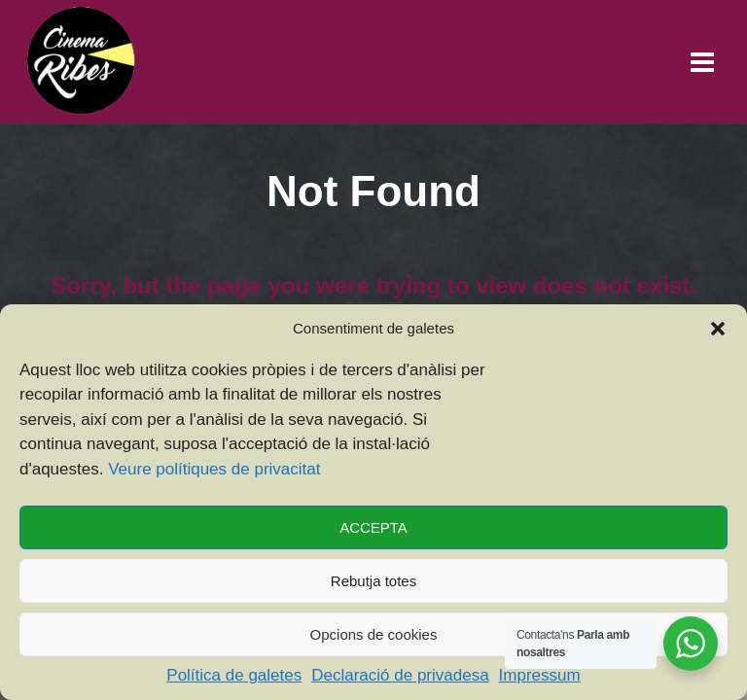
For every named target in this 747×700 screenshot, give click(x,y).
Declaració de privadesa (400, 675)
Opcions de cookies (374, 634)
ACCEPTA (373, 527)
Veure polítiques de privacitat (214, 469)
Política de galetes (234, 675)
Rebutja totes (373, 581)
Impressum (540, 675)
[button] (718, 329)
